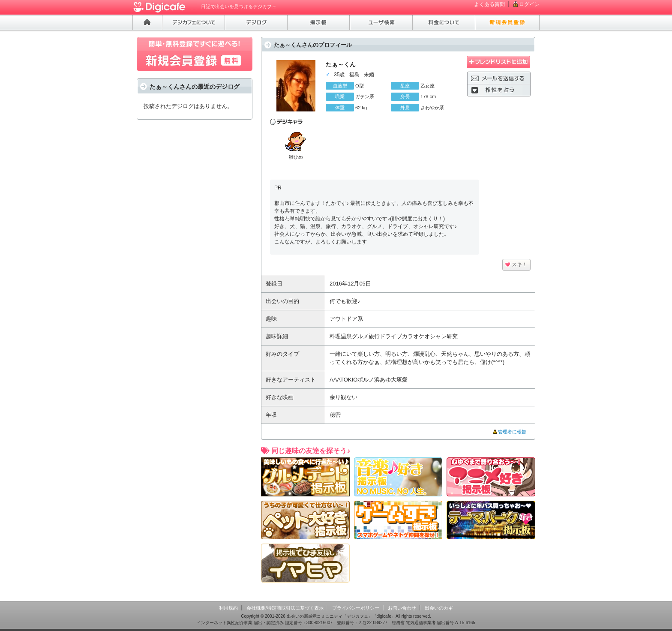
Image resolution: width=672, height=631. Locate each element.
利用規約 (228, 608)
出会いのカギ (439, 608)
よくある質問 (489, 4)
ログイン (529, 4)
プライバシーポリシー (356, 608)
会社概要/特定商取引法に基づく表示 (285, 608)
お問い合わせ (402, 608)
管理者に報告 (512, 432)
